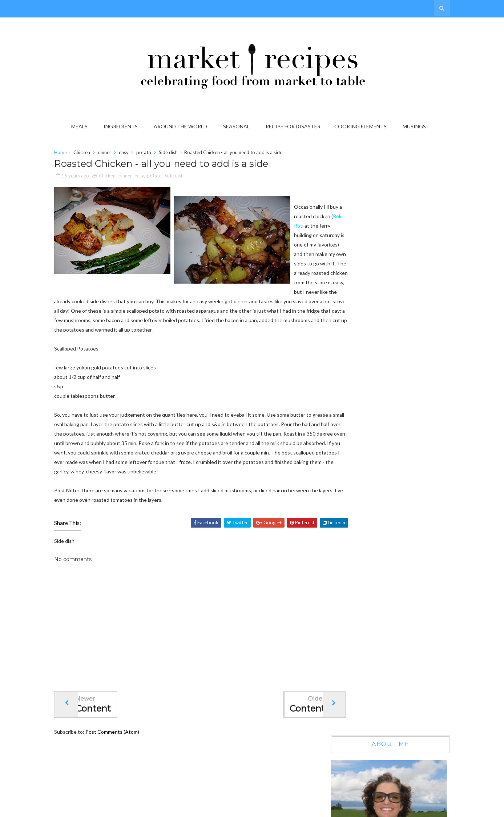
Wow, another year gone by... (397, 403)
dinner (117, 154)
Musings (417, 126)
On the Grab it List (386, 466)
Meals (82, 126)
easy (136, 154)
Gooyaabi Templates (414, 809)
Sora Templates (335, 809)
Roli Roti (96, 303)
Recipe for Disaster (296, 126)
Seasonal (239, 126)
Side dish (181, 154)
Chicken (94, 154)
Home (73, 154)
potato (156, 154)
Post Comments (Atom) (125, 762)
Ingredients (123, 126)
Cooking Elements (363, 126)
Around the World (183, 126)
